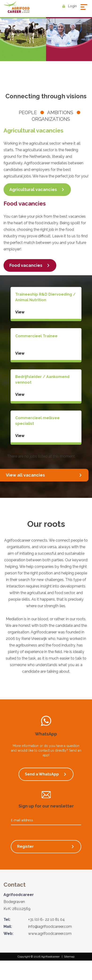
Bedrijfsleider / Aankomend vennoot (42, 380)
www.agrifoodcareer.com (50, 934)
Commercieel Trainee (36, 336)
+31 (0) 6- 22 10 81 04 (46, 919)
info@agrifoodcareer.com (50, 927)
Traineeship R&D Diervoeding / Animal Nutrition (45, 297)
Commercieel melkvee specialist (37, 421)
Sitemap (69, 957)
